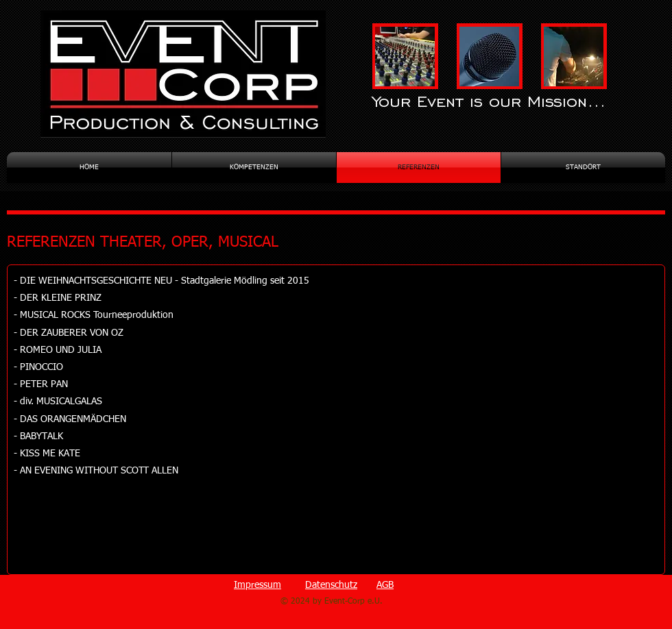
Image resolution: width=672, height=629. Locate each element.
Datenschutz (331, 585)
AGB (385, 585)
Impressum (257, 585)
